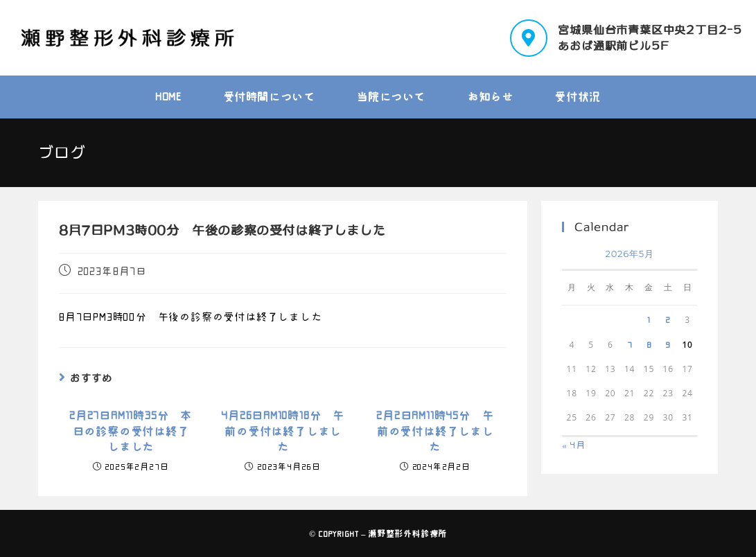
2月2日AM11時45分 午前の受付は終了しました (435, 431)
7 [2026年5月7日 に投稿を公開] (630, 344)
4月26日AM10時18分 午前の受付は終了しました (283, 431)
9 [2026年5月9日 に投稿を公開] (668, 344)
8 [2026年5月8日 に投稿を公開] (649, 344)
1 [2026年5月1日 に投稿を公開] (649, 319)
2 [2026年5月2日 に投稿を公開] (668, 319)
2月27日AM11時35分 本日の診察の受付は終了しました (131, 431)
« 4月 (574, 445)
